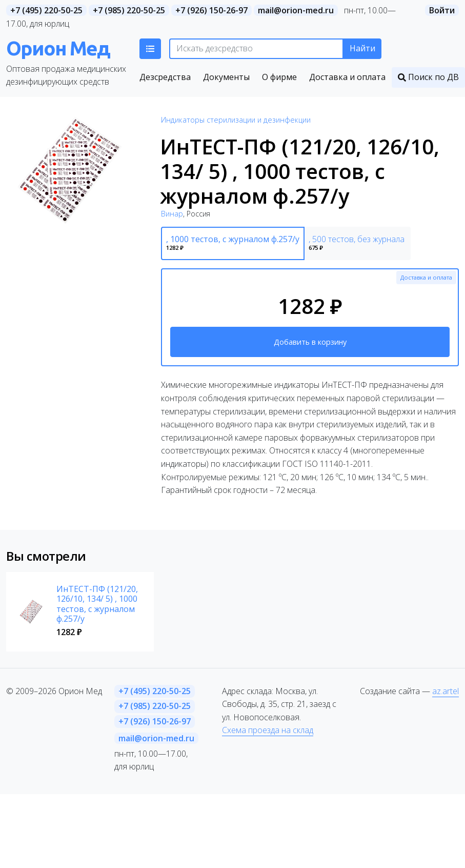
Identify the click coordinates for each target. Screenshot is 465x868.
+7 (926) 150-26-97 (211, 10)
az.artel (446, 691)
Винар (172, 214)
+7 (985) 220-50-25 (129, 10)
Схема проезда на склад (268, 730)
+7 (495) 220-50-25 (46, 10)
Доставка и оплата (426, 277)
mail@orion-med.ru (296, 10)
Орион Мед (58, 48)
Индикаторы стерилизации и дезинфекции (236, 120)
